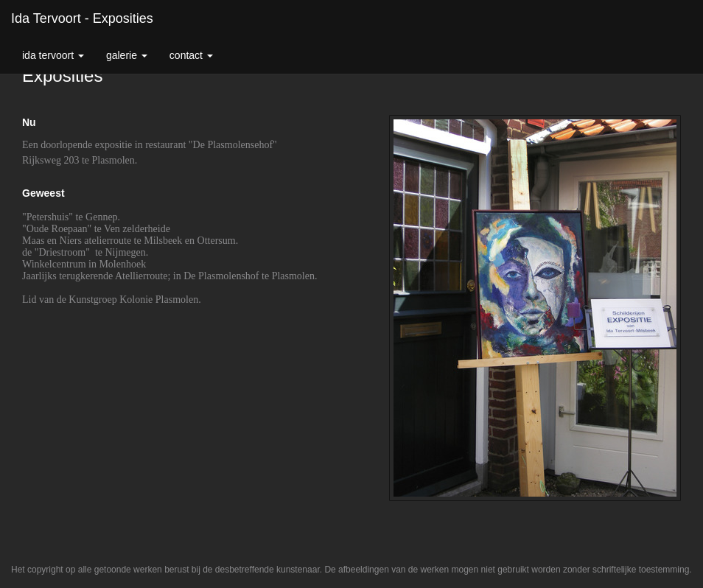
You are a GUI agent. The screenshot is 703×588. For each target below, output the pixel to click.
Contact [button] (191, 55)
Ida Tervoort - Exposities (82, 18)
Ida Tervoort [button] (53, 55)
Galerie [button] (127, 55)
